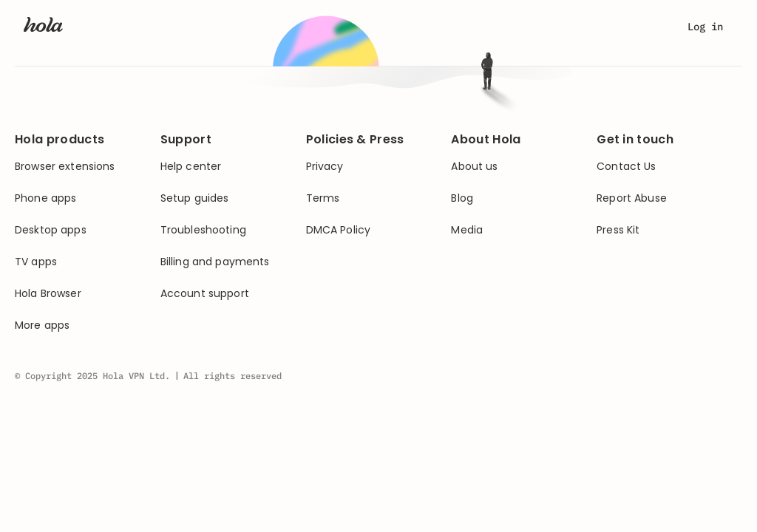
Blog (462, 198)
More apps (42, 325)
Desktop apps (51, 230)
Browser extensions (65, 167)
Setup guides (195, 198)
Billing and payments (215, 262)
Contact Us (626, 167)
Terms (323, 198)
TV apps (36, 262)
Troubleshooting (203, 230)
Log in (705, 27)
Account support (205, 294)
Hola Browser (48, 294)
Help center (191, 167)
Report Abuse (632, 198)
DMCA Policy (339, 230)
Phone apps (45, 198)
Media (467, 230)
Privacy (325, 167)
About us (474, 167)
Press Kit (618, 230)
